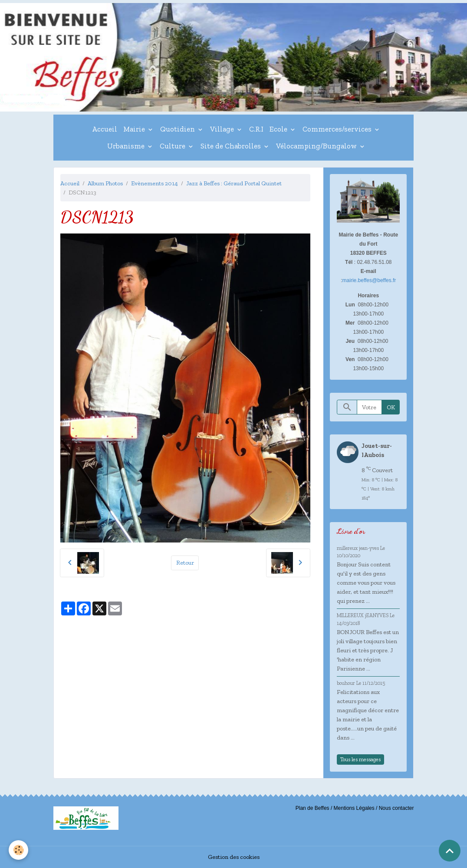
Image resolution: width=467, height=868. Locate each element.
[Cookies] (18, 850)
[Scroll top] (450, 851)
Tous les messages (360, 759)
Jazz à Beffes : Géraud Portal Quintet (234, 183)
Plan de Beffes (312, 808)
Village (223, 129)
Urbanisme (127, 146)
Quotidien (178, 129)
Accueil (105, 129)
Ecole (279, 129)
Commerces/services (338, 129)
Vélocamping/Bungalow (317, 146)
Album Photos (105, 183)
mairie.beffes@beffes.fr (369, 280)
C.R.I (256, 129)
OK (391, 407)
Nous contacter (396, 808)
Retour (185, 563)
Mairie (135, 129)
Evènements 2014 (155, 183)
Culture (173, 146)
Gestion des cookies (234, 857)
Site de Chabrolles (232, 146)
